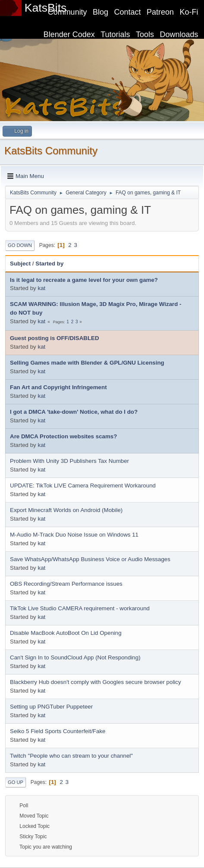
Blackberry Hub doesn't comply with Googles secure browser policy (96, 682)
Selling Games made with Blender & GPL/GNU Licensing (87, 363)
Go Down (20, 245)
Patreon (160, 12)
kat (41, 288)
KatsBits (46, 8)
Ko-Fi (189, 12)
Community (67, 12)
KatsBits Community (51, 151)
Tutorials (115, 34)
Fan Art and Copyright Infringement (58, 387)
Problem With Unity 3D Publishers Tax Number (69, 461)
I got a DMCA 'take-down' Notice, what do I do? (74, 412)
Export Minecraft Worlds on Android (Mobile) (66, 510)
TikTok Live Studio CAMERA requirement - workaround (80, 608)
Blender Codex (69, 34)
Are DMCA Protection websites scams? (63, 436)
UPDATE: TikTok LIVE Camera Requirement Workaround (83, 486)
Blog (100, 12)
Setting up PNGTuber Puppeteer (51, 707)
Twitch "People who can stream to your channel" (71, 756)
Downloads (179, 34)
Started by (49, 264)
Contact (128, 12)
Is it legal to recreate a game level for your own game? (84, 280)
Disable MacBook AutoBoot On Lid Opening (66, 633)
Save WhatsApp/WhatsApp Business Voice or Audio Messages (90, 559)
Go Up (16, 782)
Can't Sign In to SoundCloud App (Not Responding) (75, 657)
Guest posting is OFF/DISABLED (55, 338)
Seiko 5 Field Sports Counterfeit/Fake (58, 731)
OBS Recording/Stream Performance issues (66, 584)
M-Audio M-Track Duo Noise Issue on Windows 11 (74, 535)
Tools (145, 34)
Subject (20, 264)
